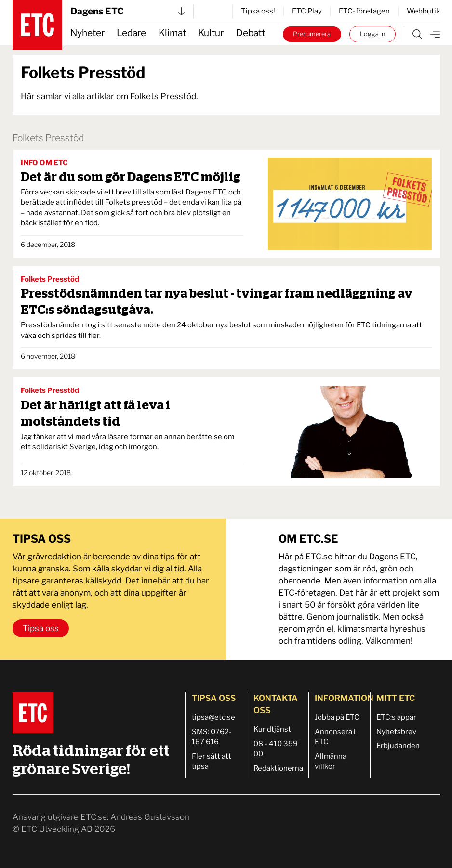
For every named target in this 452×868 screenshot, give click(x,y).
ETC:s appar (396, 717)
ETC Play (307, 11)
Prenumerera (312, 34)
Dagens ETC (128, 11)
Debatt (251, 33)
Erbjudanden (398, 746)
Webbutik (423, 11)
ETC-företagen (364, 11)
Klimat (172, 33)
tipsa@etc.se (213, 717)
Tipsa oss (41, 628)
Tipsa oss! (258, 11)
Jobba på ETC (337, 717)
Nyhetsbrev (396, 732)
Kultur (211, 33)
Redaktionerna (278, 768)
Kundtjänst (272, 729)
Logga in (372, 34)
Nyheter (87, 33)
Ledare (131, 33)
